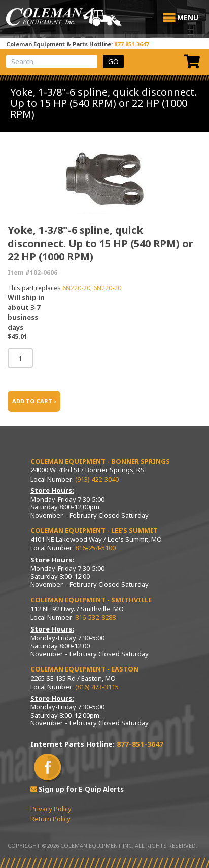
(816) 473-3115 (97, 687)
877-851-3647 (131, 44)
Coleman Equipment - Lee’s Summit (94, 530)
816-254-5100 (95, 548)
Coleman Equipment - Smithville (91, 600)
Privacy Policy (51, 809)
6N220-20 (76, 288)
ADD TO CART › (34, 401)
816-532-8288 (95, 617)
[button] (188, 18)
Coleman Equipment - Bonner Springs (100, 461)
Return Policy (50, 819)
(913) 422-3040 (97, 479)
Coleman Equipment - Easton (84, 669)
